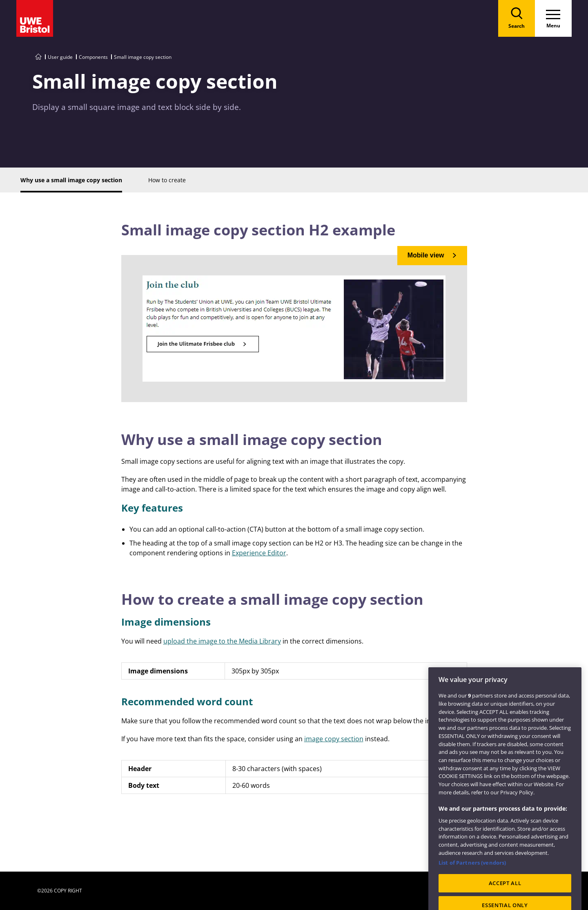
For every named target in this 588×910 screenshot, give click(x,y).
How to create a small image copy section (272, 599)
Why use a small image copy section (252, 439)
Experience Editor (259, 553)
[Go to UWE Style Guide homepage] (38, 57)
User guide (60, 57)
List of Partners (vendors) (472, 870)
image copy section (334, 739)
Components (93, 57)
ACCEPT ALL (505, 891)
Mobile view (426, 255)
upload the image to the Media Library (222, 641)
